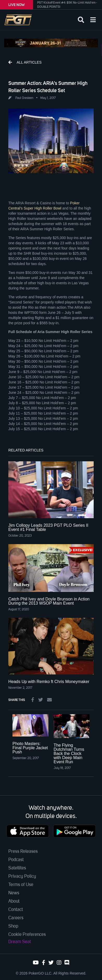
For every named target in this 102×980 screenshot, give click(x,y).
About (14, 901)
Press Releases (23, 851)
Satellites (17, 868)
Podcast (16, 860)
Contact (16, 910)
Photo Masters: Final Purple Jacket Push (30, 748)
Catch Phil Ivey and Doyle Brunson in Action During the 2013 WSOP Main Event (49, 601)
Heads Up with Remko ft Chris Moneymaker (49, 682)
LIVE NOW (17, 5)
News (14, 893)
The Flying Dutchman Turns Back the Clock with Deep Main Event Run (69, 753)
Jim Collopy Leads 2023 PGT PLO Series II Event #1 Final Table (48, 527)
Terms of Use (21, 885)
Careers (16, 918)
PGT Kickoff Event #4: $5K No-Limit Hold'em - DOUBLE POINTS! (67, 5)
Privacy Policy (22, 876)
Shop (13, 926)
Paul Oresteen (24, 98)
